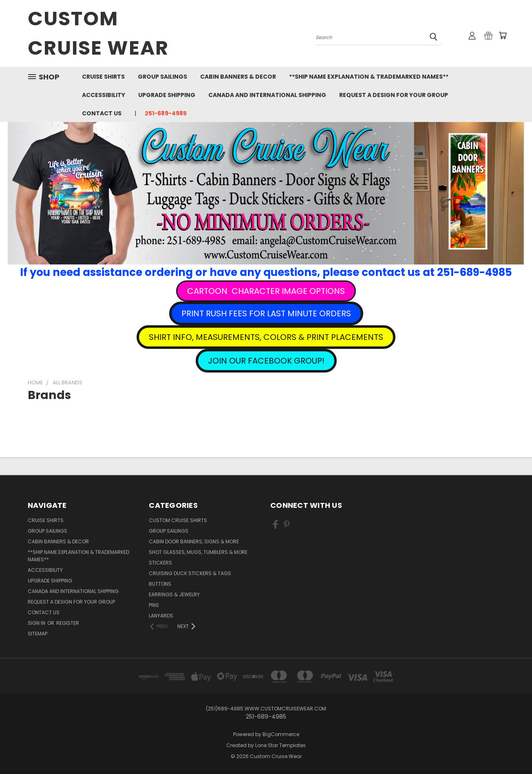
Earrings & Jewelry (174, 594)
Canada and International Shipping (267, 95)
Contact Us (102, 113)
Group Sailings (162, 77)
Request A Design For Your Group (394, 95)
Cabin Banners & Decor (238, 77)
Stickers (160, 563)
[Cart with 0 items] (503, 35)
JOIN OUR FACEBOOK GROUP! (266, 361)
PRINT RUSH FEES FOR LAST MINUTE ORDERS (266, 313)
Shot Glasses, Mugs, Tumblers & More (198, 552)
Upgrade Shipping (167, 95)
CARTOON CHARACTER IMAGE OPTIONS (266, 291)
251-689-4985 (166, 113)
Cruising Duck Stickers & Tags (190, 573)
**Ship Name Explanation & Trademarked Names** (369, 77)
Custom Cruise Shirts (178, 520)
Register (68, 623)
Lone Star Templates (280, 745)
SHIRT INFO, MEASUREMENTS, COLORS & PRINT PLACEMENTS (266, 337)
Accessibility (104, 95)
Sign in (37, 623)
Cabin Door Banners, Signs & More (194, 541)
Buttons (160, 584)
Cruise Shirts (103, 77)
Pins (154, 605)
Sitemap (38, 634)
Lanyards (161, 616)
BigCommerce (281, 734)
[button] (266, 291)
